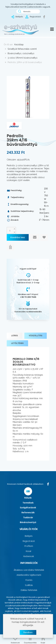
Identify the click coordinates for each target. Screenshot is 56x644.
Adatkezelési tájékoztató (29, 575)
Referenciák (28, 512)
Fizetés (29, 580)
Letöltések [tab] (17, 343)
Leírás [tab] (14, 336)
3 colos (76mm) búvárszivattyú (22, 58)
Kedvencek (29, 556)
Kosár (29, 551)
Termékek (28, 503)
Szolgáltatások (28, 507)
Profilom (29, 546)
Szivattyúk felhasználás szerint (22, 49)
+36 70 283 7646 (28, 297)
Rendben (28, 632)
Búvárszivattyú (28, 522)
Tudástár (28, 517)
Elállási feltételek (29, 590)
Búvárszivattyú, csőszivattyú (21, 53)
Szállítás (29, 585)
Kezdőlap (19, 45)
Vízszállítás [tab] (36, 336)
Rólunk (28, 498)
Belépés (29, 536)
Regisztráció (29, 541)
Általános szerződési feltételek (29, 570)
